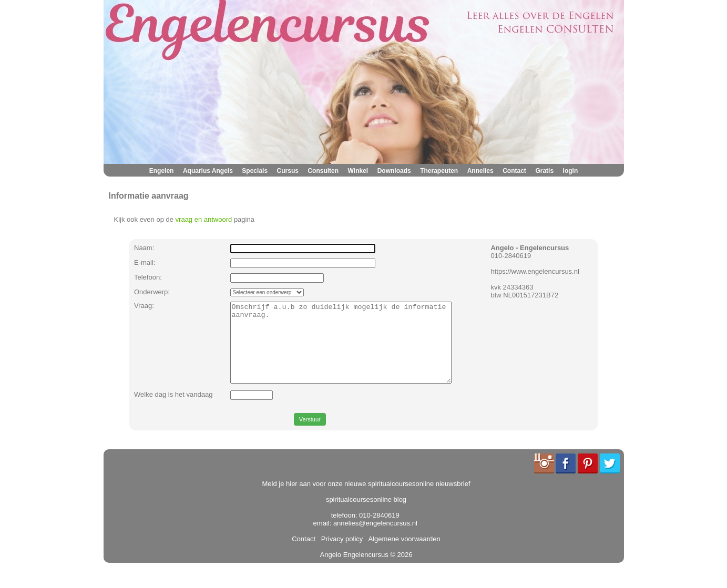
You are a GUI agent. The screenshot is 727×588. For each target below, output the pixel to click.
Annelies (480, 171)
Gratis (544, 171)
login (571, 171)
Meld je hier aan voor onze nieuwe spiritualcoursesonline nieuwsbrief (366, 499)
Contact (514, 171)
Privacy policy (340, 555)
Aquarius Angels (208, 171)
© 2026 (401, 570)
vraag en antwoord (204, 219)
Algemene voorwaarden (403, 555)
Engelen (162, 171)
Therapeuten (439, 171)
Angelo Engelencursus (354, 570)
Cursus (288, 171)
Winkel (358, 171)
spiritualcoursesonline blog (366, 515)
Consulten (323, 171)
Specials (255, 171)
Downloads (394, 171)
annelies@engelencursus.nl (375, 539)
